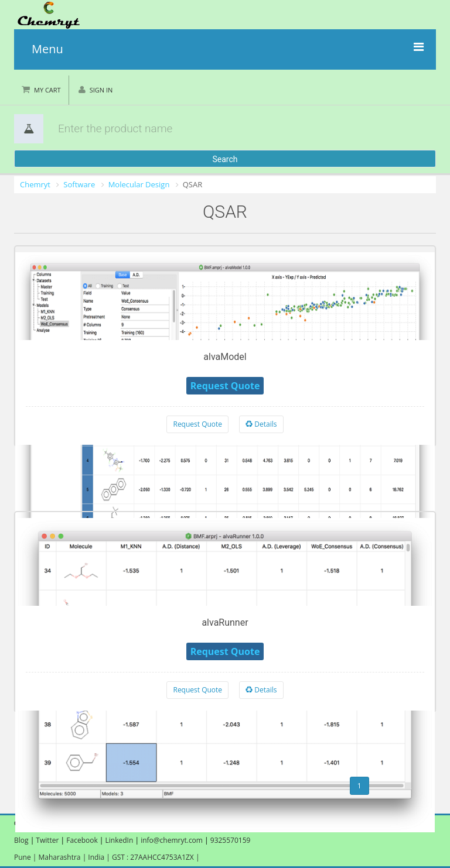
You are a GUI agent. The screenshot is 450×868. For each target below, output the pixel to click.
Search (225, 159)
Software (79, 184)
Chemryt (35, 184)
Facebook (82, 840)
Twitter (47, 840)
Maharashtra (61, 857)
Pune (23, 857)
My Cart (47, 90)
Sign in (101, 90)
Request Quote (197, 424)
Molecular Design (139, 184)
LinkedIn (120, 840)
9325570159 (230, 840)
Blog (21, 840)
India (97, 857)
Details (261, 424)
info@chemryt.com (172, 840)
